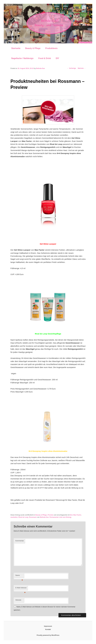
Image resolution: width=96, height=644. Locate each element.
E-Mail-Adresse (21, 588)
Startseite (16, 48)
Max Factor (77, 515)
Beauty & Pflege (33, 48)
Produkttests (51, 48)
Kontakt (48, 629)
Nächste (82, 68)
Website (18, 600)
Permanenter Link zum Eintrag (60, 517)
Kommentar (20, 541)
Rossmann (33, 517)
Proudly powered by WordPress (48, 635)
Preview (50, 515)
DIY (57, 58)
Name (19, 576)
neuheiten (14, 517)
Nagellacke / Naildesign (22, 58)
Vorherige (71, 68)
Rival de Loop (23, 517)
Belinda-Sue (40, 68)
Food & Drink (45, 58)
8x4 (71, 515)
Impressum (48, 626)
